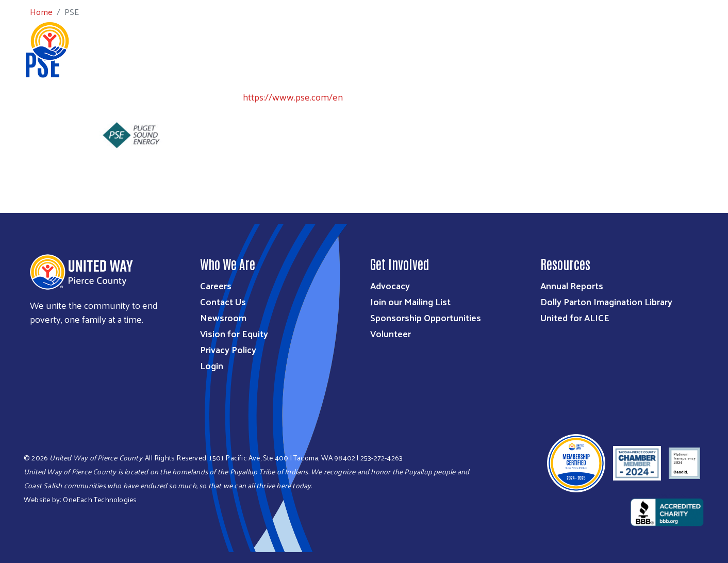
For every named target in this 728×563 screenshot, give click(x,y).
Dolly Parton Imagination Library (606, 301)
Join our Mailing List (410, 301)
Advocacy (390, 285)
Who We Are (244, 40)
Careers (216, 285)
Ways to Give (368, 40)
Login (212, 365)
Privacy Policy (228, 349)
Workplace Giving (510, 40)
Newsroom (223, 317)
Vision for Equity (234, 333)
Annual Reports (572, 285)
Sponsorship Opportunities (426, 317)
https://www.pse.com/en (293, 97)
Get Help (578, 40)
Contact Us (223, 301)
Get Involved (434, 40)
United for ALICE (575, 317)
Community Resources (655, 40)
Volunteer (391, 333)
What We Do (305, 40)
